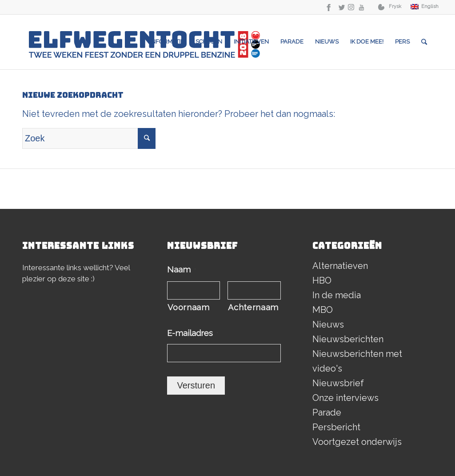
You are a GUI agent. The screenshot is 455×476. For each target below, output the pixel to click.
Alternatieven (340, 266)
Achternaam (253, 307)
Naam (182, 270)
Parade (327, 412)
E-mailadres (193, 333)
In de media (337, 295)
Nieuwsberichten (348, 339)
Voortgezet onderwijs (357, 442)
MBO (323, 310)
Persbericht (336, 427)
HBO (322, 280)
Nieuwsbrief (338, 383)
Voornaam (188, 307)
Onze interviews (345, 398)
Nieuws (328, 324)
